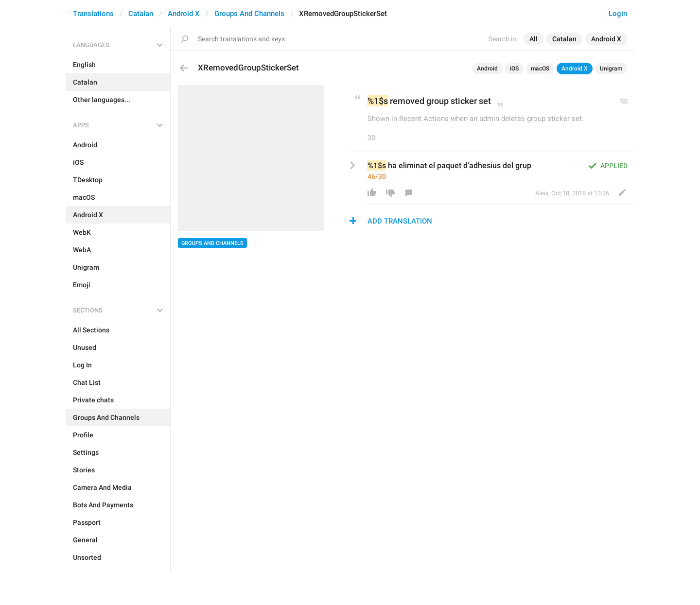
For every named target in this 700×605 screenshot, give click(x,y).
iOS (514, 69)
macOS (540, 69)
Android (487, 69)
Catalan (141, 14)
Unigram (611, 69)
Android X (184, 14)
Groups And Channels (249, 14)
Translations (93, 14)
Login (618, 14)
